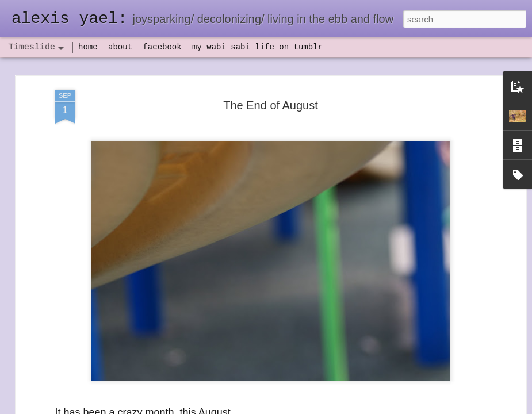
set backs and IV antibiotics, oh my (448, 246)
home (88, 47)
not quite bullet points (262, 398)
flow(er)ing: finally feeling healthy (444, 266)
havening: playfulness (90, 267)
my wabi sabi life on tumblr (257, 47)
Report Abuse (336, 408)
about (120, 47)
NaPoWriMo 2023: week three (440, 396)
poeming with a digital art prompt (444, 326)
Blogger (302, 408)
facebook (162, 47)
